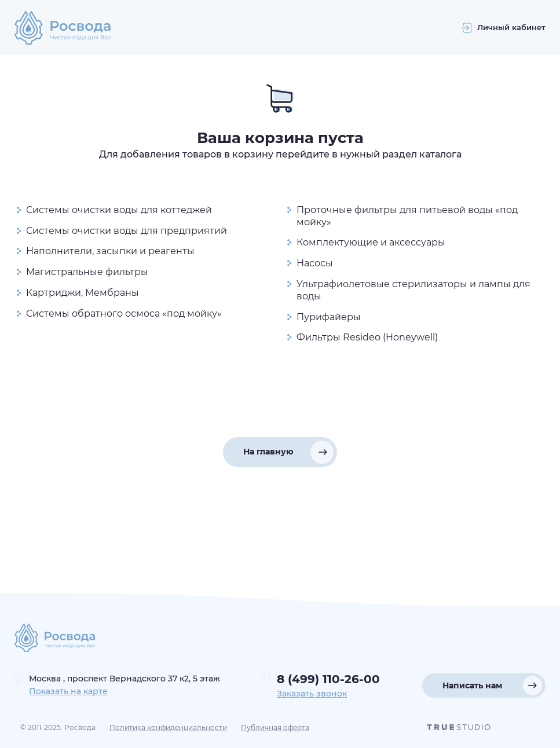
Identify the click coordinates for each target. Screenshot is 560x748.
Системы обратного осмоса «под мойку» (124, 313)
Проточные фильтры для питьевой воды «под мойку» (407, 216)
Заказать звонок (312, 694)
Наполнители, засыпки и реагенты (110, 251)
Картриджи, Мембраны (83, 293)
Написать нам (472, 685)
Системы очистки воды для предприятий (127, 231)
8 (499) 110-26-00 (328, 679)
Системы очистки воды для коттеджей (119, 210)
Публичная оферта (275, 727)
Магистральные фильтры (87, 272)
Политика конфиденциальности (168, 727)
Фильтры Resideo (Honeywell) (367, 337)
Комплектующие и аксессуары (371, 242)
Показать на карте (68, 691)
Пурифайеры (329, 317)
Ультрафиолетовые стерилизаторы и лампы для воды (413, 290)
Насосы (315, 263)
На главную (268, 452)
